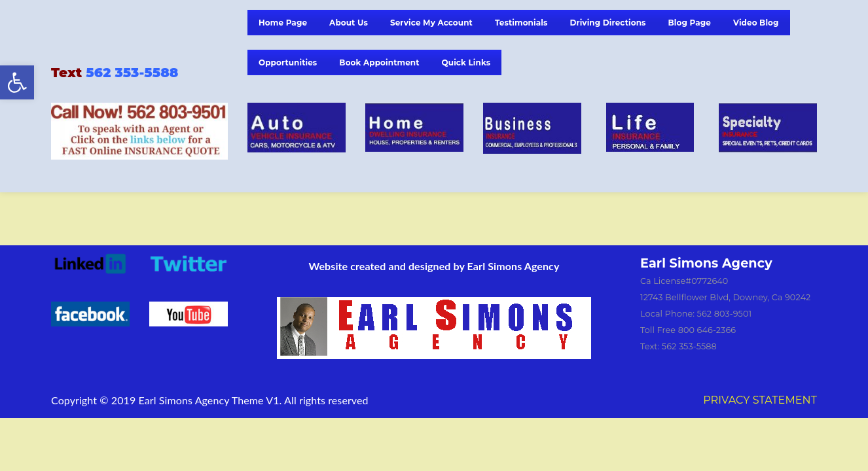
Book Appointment (379, 62)
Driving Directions (607, 23)
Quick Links (466, 62)
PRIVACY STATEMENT (760, 400)
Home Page (283, 23)
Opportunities (288, 62)
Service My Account (431, 23)
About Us (349, 23)
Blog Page (690, 23)
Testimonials (521, 23)
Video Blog (756, 23)
